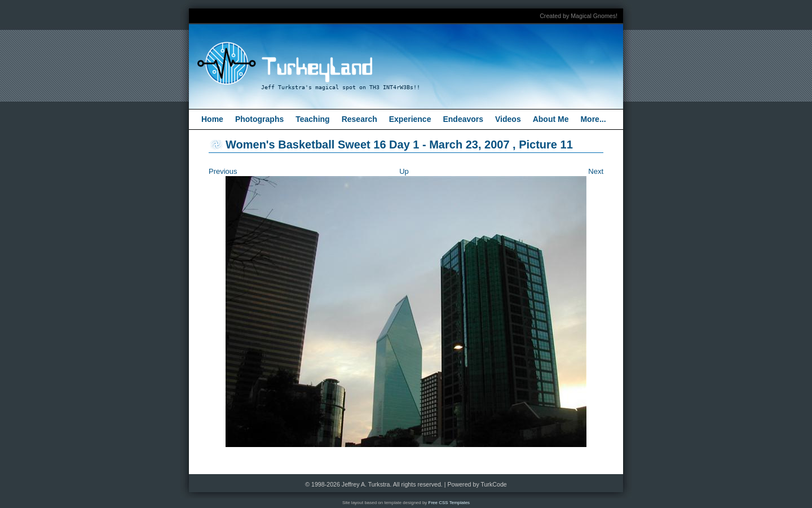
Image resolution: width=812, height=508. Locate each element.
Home (212, 119)
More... (593, 119)
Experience (410, 119)
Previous (223, 171)
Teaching (312, 119)
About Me (551, 119)
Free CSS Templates (449, 503)
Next (596, 171)
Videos (508, 119)
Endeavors (463, 119)
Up (404, 171)
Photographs (259, 119)
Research (359, 119)
